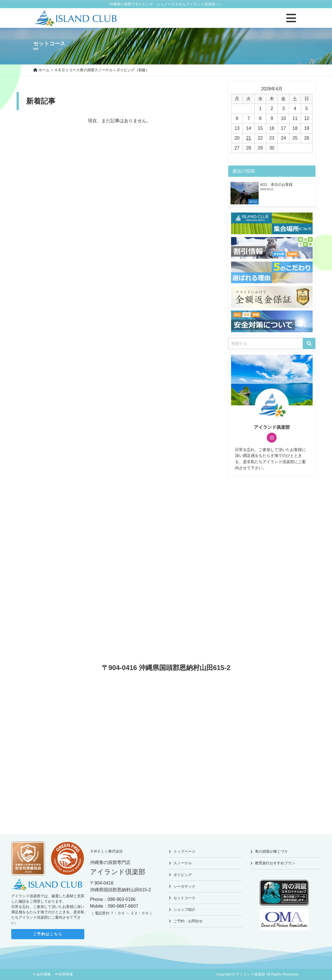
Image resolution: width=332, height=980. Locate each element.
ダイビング (183, 875)
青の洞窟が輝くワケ (271, 851)
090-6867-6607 (123, 906)
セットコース (184, 898)
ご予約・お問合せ (188, 921)
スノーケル (183, 863)
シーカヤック (184, 886)
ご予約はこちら (48, 934)
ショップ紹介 (184, 909)
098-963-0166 (121, 899)
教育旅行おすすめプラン (275, 863)
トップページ (184, 851)
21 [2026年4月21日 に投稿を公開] (249, 138)
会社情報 (44, 974)
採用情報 (66, 974)
